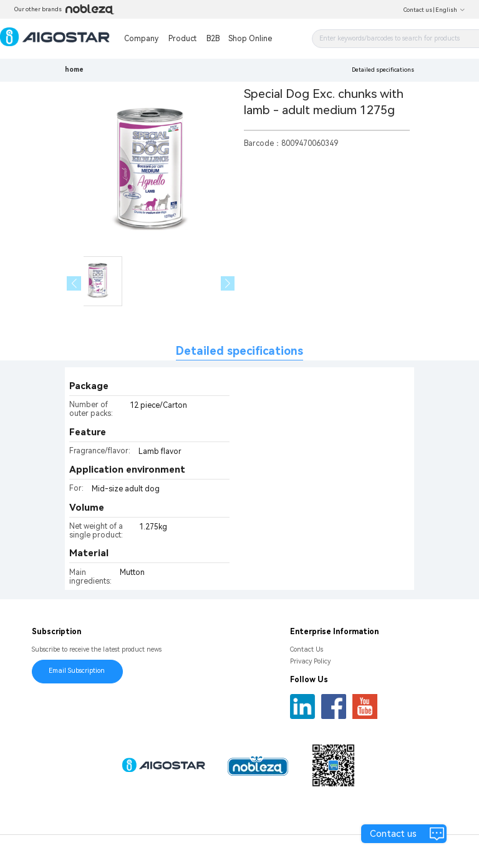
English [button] (450, 10)
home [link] (74, 70)
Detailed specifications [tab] (239, 351)
